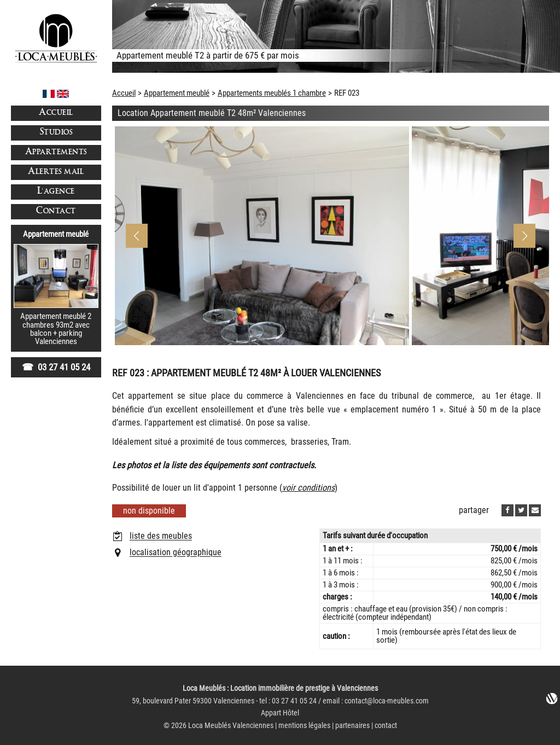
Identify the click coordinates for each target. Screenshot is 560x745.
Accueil (56, 113)
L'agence (56, 192)
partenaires (352, 726)
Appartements (56, 152)
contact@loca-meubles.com (387, 701)
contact (386, 726)
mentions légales (304, 726)
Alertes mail (56, 172)
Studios (56, 133)
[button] (524, 236)
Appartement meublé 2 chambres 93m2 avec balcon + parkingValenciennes (56, 329)
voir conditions (308, 488)
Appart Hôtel (280, 713)
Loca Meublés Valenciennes (231, 726)
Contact (56, 211)
